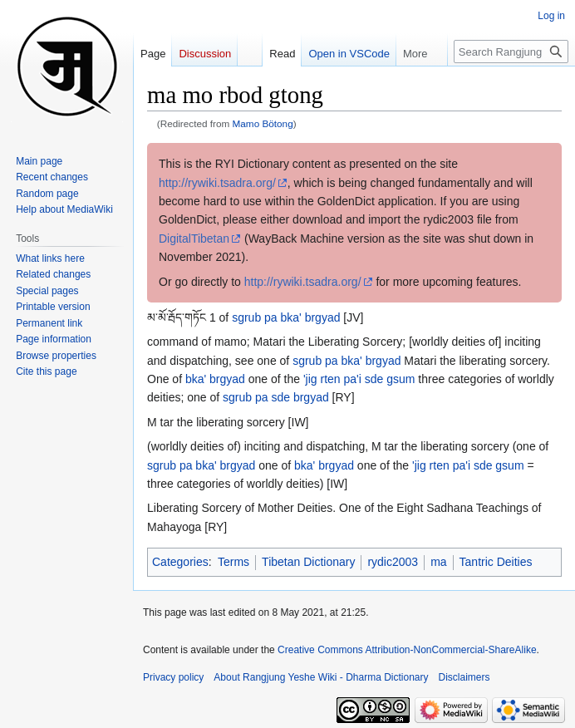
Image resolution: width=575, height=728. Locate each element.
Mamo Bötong (263, 123)
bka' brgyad (215, 379)
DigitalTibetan (194, 239)
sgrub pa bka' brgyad (286, 317)
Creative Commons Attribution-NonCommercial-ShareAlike (407, 650)
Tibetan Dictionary (308, 562)
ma (438, 562)
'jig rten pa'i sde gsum (359, 379)
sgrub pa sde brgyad (276, 397)
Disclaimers (464, 677)
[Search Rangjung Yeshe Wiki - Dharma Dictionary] (511, 52)
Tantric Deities (496, 562)
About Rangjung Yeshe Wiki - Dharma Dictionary (321, 677)
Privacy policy (173, 677)
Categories (180, 562)
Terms (233, 562)
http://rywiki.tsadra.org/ (217, 183)
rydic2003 (393, 562)
